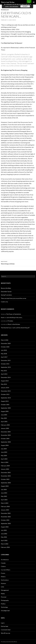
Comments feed (6, 630)
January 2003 (5, 510)
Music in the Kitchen (14, 324)
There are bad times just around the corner (14, 298)
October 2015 (5, 364)
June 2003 (4, 493)
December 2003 (6, 473)
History (3, 577)
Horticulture (5, 580)
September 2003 (6, 483)
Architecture (5, 560)
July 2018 (4, 350)
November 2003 (6, 476)
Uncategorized (5, 611)
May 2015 (4, 371)
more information (14, 7)
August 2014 (5, 381)
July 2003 (4, 489)
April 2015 (4, 374)
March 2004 (5, 462)
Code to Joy (4, 302)
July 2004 (4, 449)
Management (5, 590)
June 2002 (4, 534)
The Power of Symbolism (14, 314)
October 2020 (5, 347)
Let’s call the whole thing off (21, 328)
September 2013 (6, 398)
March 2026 (5, 340)
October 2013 (5, 394)
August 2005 (5, 411)
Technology (5, 10)
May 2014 (4, 384)
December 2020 (6, 343)
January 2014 (5, 388)
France (3, 573)
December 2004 (6, 432)
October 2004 (5, 439)
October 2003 (5, 479)
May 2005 (4, 418)
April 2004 (4, 459)
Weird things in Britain (18, 263)
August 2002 (5, 527)
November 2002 (6, 517)
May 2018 (4, 354)
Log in (3, 623)
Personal (4, 597)
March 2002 (5, 544)
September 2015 (6, 367)
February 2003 (5, 506)
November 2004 (6, 435)
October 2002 (5, 520)
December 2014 (6, 377)
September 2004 (6, 442)
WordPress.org (5, 633)
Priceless (10, 321)
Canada (3, 563)
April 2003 (4, 500)
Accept (25, 6)
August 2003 (5, 486)
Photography (5, 600)
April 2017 (4, 357)
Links (2, 587)
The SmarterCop (6, 328)
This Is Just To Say (8, 2)
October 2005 (5, 405)
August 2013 (5, 401)
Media (3, 594)
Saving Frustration (6, 295)
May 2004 (4, 456)
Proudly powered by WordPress (9, 642)
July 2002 (4, 530)
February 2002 (5, 547)
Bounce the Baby (6, 288)
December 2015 (6, 360)
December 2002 (6, 513)
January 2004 (5, 469)
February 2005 (5, 425)
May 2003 (4, 496)
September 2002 (6, 523)
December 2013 (6, 391)
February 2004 (5, 466)
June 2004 (4, 452)
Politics (3, 604)
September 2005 (6, 408)
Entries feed (5, 626)
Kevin (14, 20)
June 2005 (4, 415)
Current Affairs (6, 570)
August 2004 (5, 445)
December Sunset (6, 292)
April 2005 (4, 422)
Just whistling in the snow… (15, 317)
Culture (3, 566)
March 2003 (5, 503)
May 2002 (4, 537)
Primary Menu (34, 2)
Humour (4, 583)
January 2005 (5, 428)
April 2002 (4, 540)
